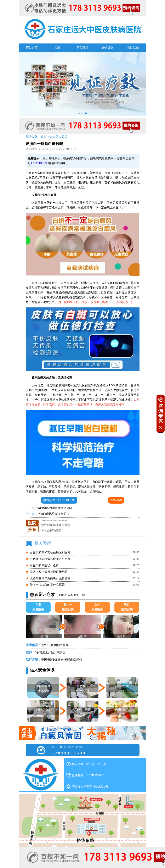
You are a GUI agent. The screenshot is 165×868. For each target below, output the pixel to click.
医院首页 (32, 48)
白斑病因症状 (58, 136)
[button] (79, 113)
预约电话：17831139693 (59, 500)
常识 (57, 48)
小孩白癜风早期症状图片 (53, 514)
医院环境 (82, 48)
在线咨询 (116, 500)
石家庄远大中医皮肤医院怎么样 (62, 520)
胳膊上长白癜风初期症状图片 (49, 572)
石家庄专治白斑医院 (54, 525)
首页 (44, 136)
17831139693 (40, 163)
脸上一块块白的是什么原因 (47, 585)
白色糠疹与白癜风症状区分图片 (50, 559)
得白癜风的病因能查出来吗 (55, 508)
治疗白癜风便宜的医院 (56, 531)
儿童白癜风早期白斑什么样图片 (50, 578)
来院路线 (133, 48)
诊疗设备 (108, 48)
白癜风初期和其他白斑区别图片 (50, 552)
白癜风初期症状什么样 (44, 565)
